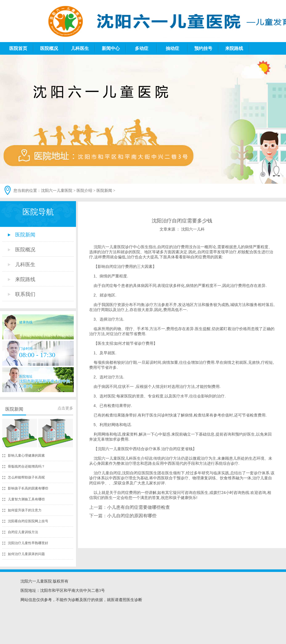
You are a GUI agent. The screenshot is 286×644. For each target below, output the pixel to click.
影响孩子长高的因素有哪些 (28, 488)
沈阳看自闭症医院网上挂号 (28, 521)
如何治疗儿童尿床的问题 (26, 554)
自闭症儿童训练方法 (23, 532)
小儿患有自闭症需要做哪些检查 (139, 507)
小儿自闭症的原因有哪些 (132, 516)
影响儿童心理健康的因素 (26, 456)
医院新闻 (104, 191)
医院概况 (49, 48)
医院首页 (18, 48)
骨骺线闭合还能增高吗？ (26, 466)
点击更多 (65, 408)
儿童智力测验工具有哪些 (26, 499)
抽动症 (172, 48)
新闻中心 (111, 48)
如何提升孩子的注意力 (25, 510)
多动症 (142, 48)
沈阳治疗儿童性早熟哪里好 (28, 543)
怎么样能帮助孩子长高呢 (26, 477)
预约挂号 (203, 48)
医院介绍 (84, 191)
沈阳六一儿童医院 (57, 191)
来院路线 (234, 48)
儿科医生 (80, 48)
